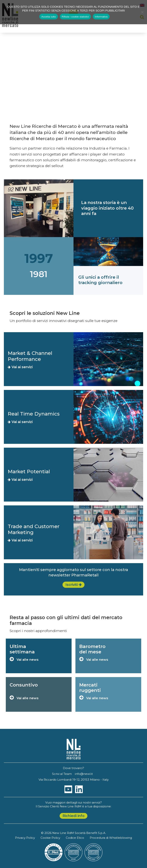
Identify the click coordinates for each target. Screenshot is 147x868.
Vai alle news (24, 660)
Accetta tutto (49, 17)
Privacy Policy (25, 838)
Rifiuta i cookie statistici (75, 17)
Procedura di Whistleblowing (111, 838)
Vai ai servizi (20, 367)
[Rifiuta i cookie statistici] (142, 12)
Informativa (101, 17)
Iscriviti (73, 585)
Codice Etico (75, 838)
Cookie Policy (50, 838)
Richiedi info (73, 816)
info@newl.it (84, 774)
